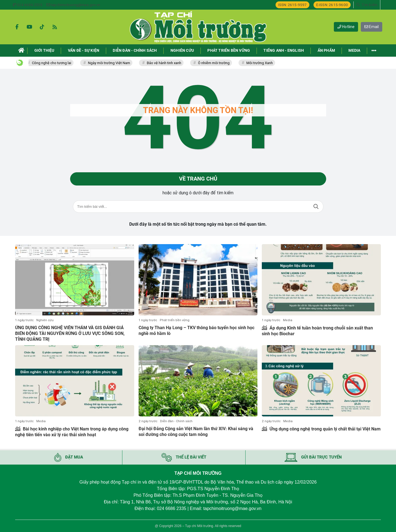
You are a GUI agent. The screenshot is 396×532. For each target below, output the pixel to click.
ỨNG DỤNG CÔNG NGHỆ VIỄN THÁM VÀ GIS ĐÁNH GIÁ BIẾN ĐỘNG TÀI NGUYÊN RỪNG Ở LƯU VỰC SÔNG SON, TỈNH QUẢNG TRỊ (70, 333)
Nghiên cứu (45, 320)
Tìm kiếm (316, 207)
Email (372, 27)
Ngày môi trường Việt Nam (111, 63)
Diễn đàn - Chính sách (176, 421)
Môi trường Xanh (262, 63)
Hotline (346, 27)
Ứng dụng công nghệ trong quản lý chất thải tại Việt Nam (324, 429)
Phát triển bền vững (175, 320)
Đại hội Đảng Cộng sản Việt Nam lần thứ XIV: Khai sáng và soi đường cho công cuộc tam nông (196, 432)
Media (288, 320)
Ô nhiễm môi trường (216, 63)
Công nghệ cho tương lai (54, 63)
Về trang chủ (198, 179)
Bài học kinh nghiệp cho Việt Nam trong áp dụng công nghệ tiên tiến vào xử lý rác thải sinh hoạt (72, 432)
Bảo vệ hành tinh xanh (166, 63)
